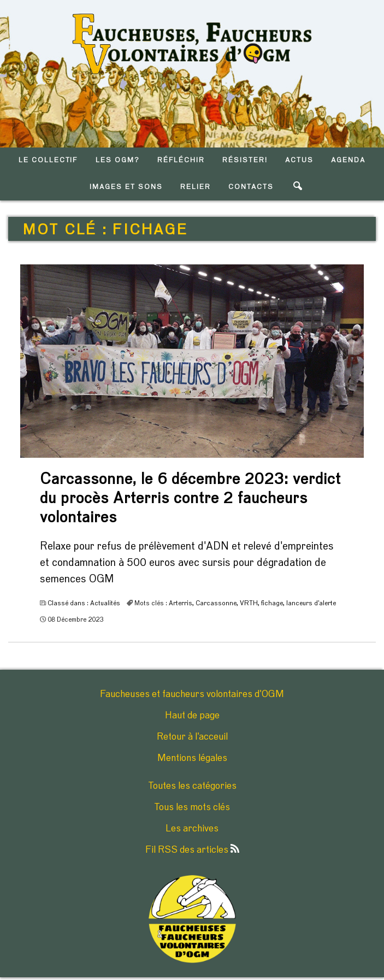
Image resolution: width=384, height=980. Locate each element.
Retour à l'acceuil (192, 737)
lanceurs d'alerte (311, 603)
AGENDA (348, 160)
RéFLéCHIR (181, 160)
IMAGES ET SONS (126, 187)
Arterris (181, 603)
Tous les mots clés (192, 807)
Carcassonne (216, 603)
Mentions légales (192, 758)
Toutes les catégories (192, 786)
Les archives (192, 829)
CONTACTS (251, 187)
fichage (272, 603)
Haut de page (192, 716)
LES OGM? (118, 160)
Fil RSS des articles (192, 850)
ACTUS (299, 160)
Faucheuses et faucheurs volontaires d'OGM (192, 694)
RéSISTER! (245, 160)
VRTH (249, 603)
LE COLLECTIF (48, 160)
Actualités (105, 603)
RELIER (196, 187)
